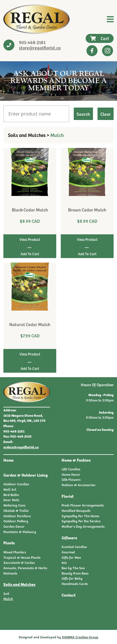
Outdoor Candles (16, 484)
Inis (64, 562)
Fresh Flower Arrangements (83, 505)
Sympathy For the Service (81, 521)
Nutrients (10, 573)
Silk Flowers (71, 479)
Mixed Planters (15, 552)
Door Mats (11, 500)
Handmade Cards (75, 584)
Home (8, 460)
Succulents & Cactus (19, 562)
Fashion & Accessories (78, 485)
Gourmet (68, 552)
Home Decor (71, 474)
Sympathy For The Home (80, 516)
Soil (6, 593)
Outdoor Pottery (16, 521)
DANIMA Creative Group (80, 637)
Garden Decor (14, 526)
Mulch (8, 599)
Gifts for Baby (72, 578)
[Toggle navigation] (110, 19)
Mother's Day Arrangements (83, 526)
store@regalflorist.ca (40, 47)
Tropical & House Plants (22, 557)
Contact (69, 595)
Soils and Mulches (19, 584)
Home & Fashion (76, 460)
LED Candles (71, 469)
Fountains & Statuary (20, 532)
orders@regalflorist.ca (21, 447)
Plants (9, 543)
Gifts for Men (71, 557)
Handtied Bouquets (76, 510)
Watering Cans (14, 505)
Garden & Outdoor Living (26, 475)
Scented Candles (74, 547)
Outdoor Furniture (17, 516)
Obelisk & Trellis (16, 510)
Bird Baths (11, 495)
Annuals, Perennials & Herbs (25, 568)
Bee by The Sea (73, 568)
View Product (30, 239)
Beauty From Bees (75, 573)
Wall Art (10, 489)
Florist (68, 496)
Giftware (69, 538)
